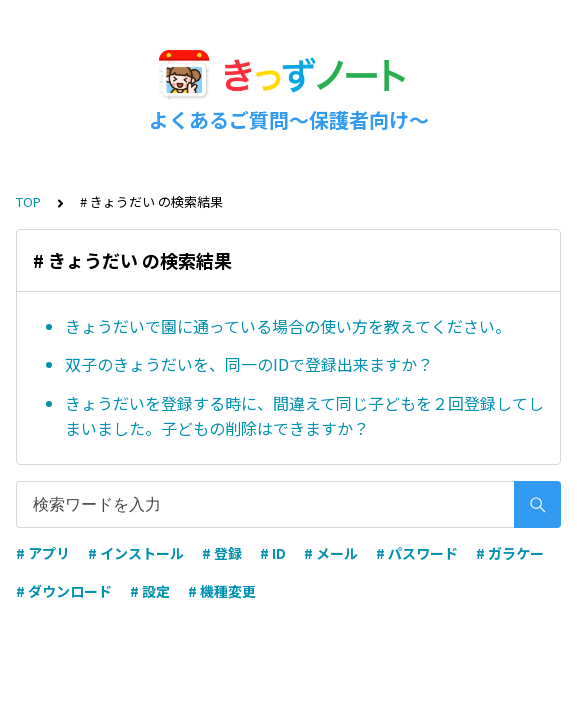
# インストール (136, 553)
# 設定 (150, 591)
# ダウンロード (64, 591)
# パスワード (417, 553)
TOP (28, 201)
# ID (273, 553)
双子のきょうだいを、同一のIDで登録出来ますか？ (249, 364)
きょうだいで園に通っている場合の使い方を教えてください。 (288, 326)
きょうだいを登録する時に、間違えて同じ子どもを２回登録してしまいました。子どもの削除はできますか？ (304, 416)
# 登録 (222, 553)
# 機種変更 (222, 591)
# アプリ (43, 553)
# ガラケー (510, 553)
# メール (331, 553)
